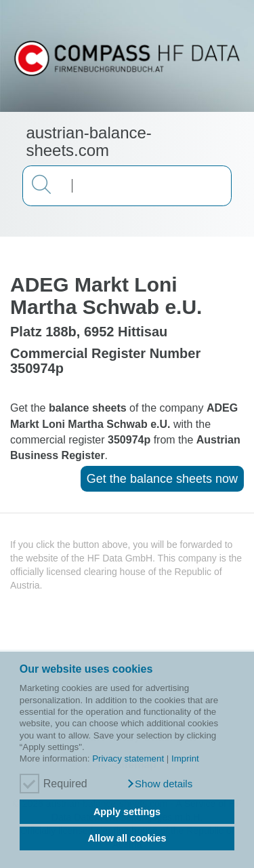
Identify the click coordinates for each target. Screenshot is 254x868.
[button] (160, 784)
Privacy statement (128, 758)
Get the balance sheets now (162, 479)
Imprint (185, 758)
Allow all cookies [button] (127, 838)
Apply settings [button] (127, 812)
